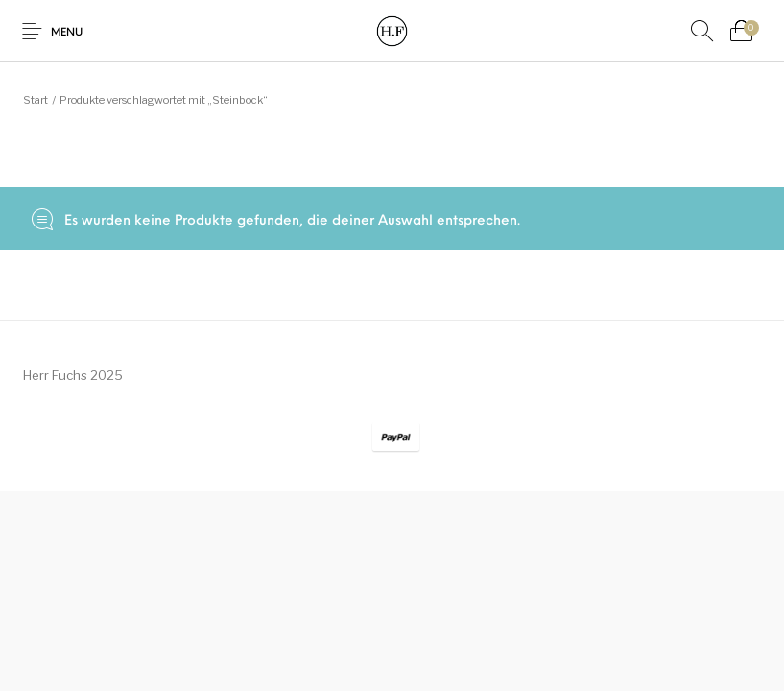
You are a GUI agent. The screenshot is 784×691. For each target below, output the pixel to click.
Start (36, 100)
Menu (67, 33)
